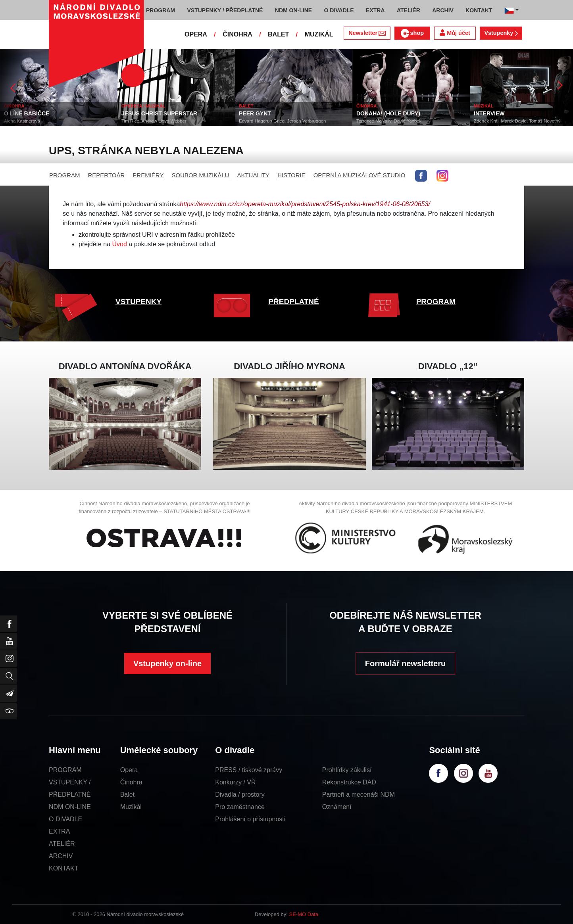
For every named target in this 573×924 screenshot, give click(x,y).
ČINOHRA (237, 34)
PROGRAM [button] (161, 10)
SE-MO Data (304, 914)
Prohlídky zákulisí (347, 770)
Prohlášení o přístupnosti (250, 819)
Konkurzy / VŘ (235, 782)
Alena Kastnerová (22, 121)
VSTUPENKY (138, 302)
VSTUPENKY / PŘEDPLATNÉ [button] (225, 10)
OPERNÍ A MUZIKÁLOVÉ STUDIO (360, 175)
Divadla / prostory (240, 795)
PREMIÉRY (148, 175)
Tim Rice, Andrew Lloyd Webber (154, 121)
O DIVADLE (65, 819)
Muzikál (131, 807)
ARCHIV (61, 856)
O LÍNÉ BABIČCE (27, 113)
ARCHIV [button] (443, 10)
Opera (129, 770)
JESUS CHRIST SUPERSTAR (159, 113)
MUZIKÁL (319, 34)
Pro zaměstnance (240, 807)
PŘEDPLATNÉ (293, 302)
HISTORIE (291, 175)
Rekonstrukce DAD (349, 782)
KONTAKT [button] (479, 10)
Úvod (120, 244)
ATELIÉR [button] (409, 10)
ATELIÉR (62, 844)
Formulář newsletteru (405, 663)
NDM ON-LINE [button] (293, 10)
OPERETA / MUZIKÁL (143, 106)
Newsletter (367, 33)
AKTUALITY (253, 175)
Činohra (131, 782)
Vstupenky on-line (167, 663)
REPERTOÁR (107, 175)
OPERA (196, 34)
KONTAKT (63, 868)
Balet (127, 795)
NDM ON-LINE (70, 807)
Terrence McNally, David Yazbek (389, 121)
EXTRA (59, 831)
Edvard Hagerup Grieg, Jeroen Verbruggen (282, 121)
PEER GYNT (255, 113)
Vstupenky (501, 33)
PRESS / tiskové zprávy (249, 770)
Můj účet (455, 33)
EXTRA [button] (375, 10)
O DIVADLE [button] (339, 10)
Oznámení (337, 807)
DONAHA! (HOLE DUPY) (388, 113)
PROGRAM (65, 175)
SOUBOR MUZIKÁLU (200, 175)
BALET (278, 34)
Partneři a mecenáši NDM (359, 795)
